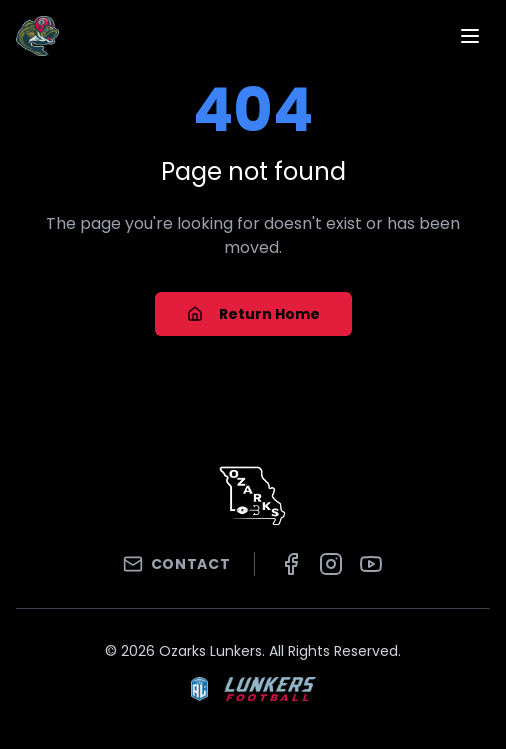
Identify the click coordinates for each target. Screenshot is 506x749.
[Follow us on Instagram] (331, 564)
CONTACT (177, 564)
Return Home (253, 314)
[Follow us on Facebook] (291, 564)
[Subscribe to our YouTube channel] (371, 564)
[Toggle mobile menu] (470, 36)
